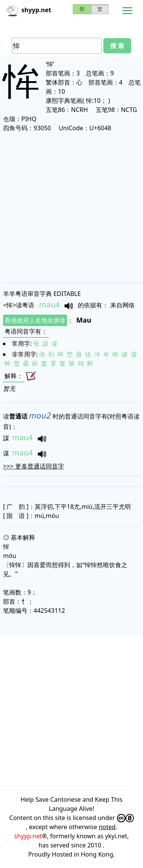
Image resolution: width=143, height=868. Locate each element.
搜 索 (117, 46)
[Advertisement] (71, 207)
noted (107, 827)
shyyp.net (28, 836)
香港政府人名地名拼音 (35, 320)
